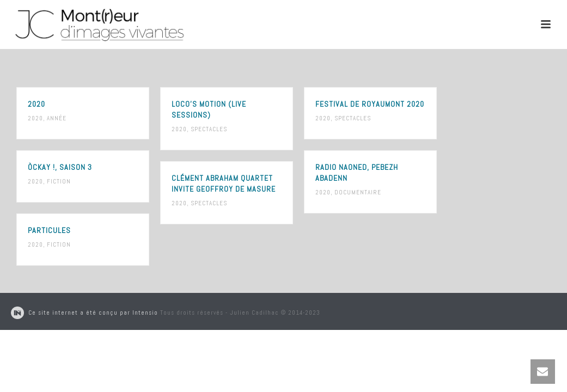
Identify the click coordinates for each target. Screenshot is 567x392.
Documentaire (358, 192)
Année (57, 118)
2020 (36, 104)
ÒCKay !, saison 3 (60, 167)
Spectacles (209, 129)
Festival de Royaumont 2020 (370, 104)
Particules (49, 230)
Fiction (59, 181)
